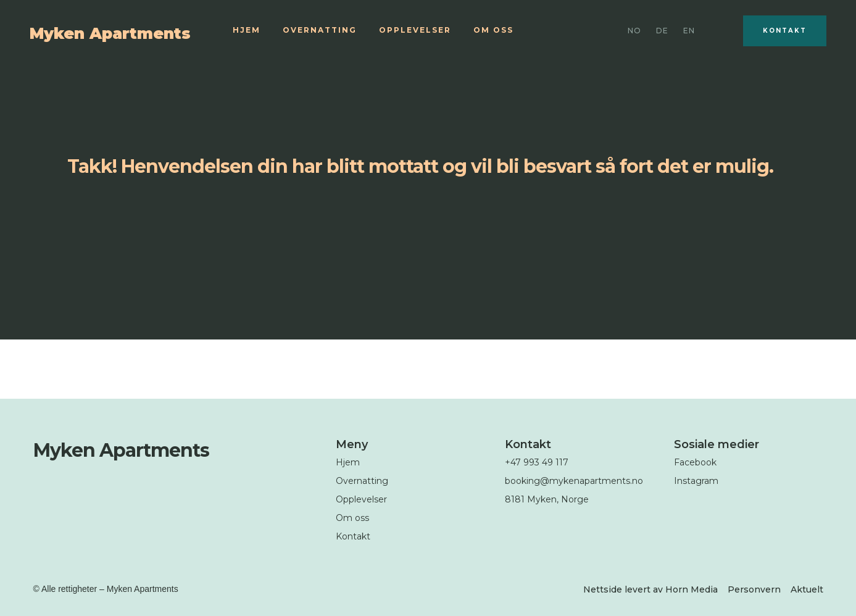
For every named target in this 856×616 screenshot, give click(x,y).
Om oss (493, 30)
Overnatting (320, 30)
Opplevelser (415, 30)
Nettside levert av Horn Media (650, 589)
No (634, 31)
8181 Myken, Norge (547, 499)
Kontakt (785, 31)
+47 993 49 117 (537, 462)
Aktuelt (807, 589)
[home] (123, 31)
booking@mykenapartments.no (574, 481)
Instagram (696, 481)
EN (689, 31)
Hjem (247, 30)
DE (662, 31)
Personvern (754, 589)
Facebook (695, 462)
